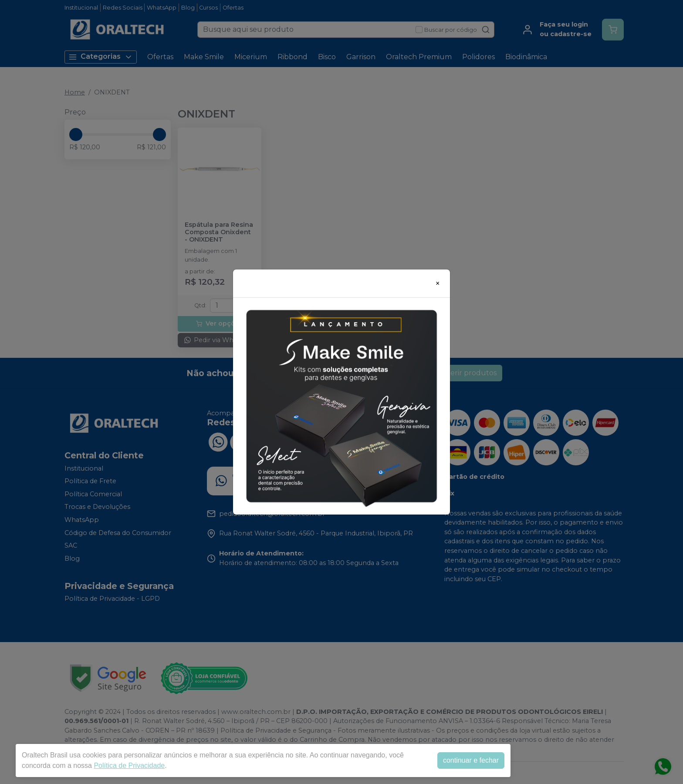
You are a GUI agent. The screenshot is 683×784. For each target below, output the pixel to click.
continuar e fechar (471, 760)
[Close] (438, 283)
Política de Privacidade (129, 765)
